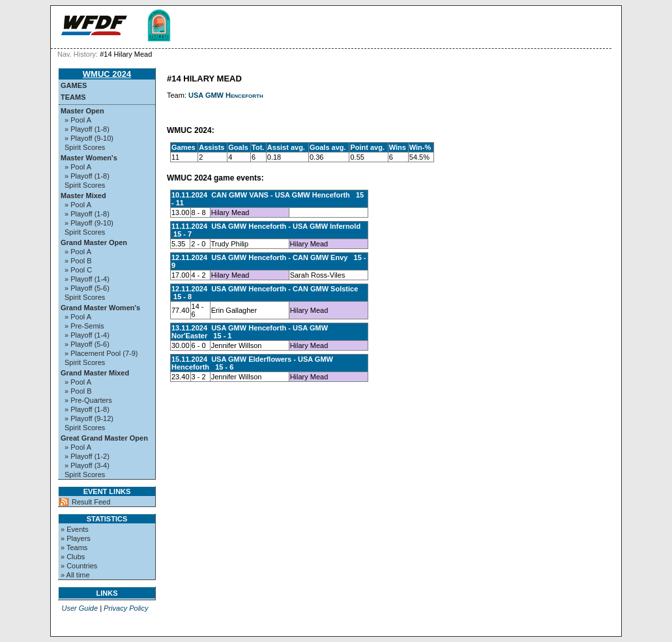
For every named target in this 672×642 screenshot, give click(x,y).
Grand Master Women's (100, 308)
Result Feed (91, 502)
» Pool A (78, 120)
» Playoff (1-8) (87, 129)
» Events (75, 529)
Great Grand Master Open (104, 438)
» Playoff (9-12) (89, 418)
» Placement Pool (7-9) (101, 353)
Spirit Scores (85, 147)
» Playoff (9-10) (89, 138)
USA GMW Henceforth (226, 95)
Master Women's (89, 158)
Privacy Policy (126, 608)
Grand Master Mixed (95, 373)
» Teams (74, 547)
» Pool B (78, 261)
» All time (75, 575)
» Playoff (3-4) (87, 465)
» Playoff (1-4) (87, 279)
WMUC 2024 (107, 74)
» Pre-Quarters (88, 400)
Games (74, 85)
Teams (73, 97)
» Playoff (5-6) (87, 288)
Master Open (82, 111)
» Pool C (78, 270)
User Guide (80, 608)
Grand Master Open (94, 242)
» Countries (79, 566)
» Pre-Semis (84, 326)
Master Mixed (83, 196)
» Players (76, 538)
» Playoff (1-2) (87, 456)
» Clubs (73, 557)
